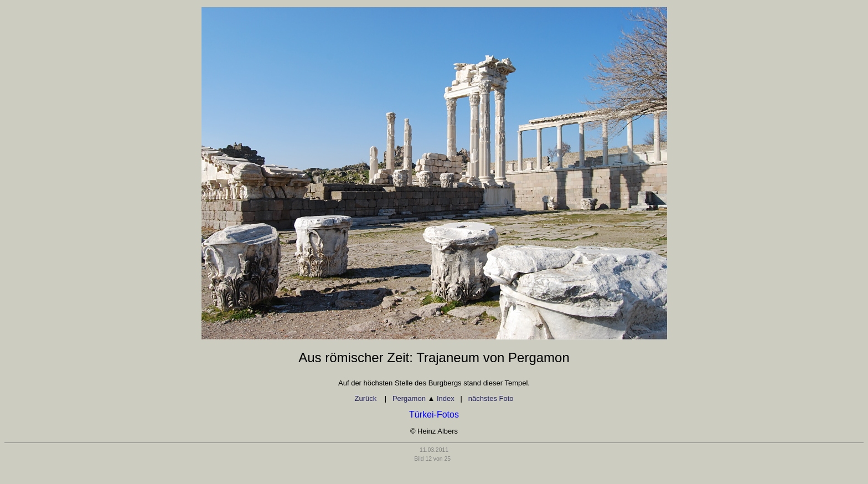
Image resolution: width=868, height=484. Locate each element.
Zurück (366, 398)
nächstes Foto (491, 398)
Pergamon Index (423, 398)
